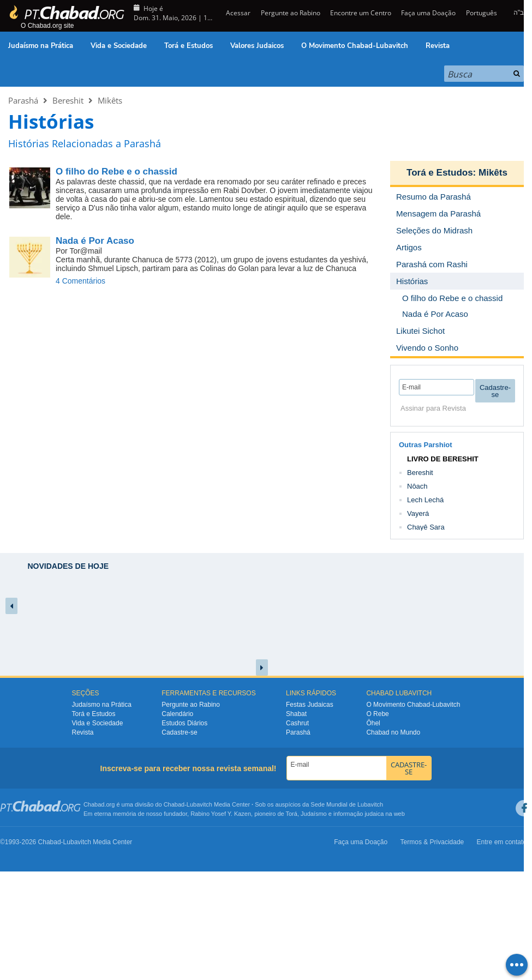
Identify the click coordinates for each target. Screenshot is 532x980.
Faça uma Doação (428, 13)
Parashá (23, 100)
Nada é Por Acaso (95, 241)
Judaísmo (314, 814)
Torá (291, 814)
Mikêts (110, 100)
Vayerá (418, 513)
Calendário (177, 714)
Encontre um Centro (361, 13)
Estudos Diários (184, 723)
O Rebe (377, 714)
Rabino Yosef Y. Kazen (221, 814)
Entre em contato (502, 842)
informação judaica (358, 814)
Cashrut (297, 723)
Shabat (296, 714)
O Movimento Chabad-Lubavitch (355, 46)
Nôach (417, 486)
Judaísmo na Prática (41, 46)
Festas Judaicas (310, 705)
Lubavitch (199, 804)
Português (482, 13)
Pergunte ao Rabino (291, 13)
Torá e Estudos (189, 46)
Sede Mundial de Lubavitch (347, 804)
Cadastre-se (179, 732)
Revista (438, 46)
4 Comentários (80, 281)
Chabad (174, 804)
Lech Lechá (425, 500)
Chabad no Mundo (393, 732)
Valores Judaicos (257, 46)
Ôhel (373, 723)
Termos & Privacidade (432, 842)
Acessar (237, 13)
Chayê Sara (426, 527)
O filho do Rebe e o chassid (116, 172)
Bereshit (68, 100)
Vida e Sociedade (119, 46)
